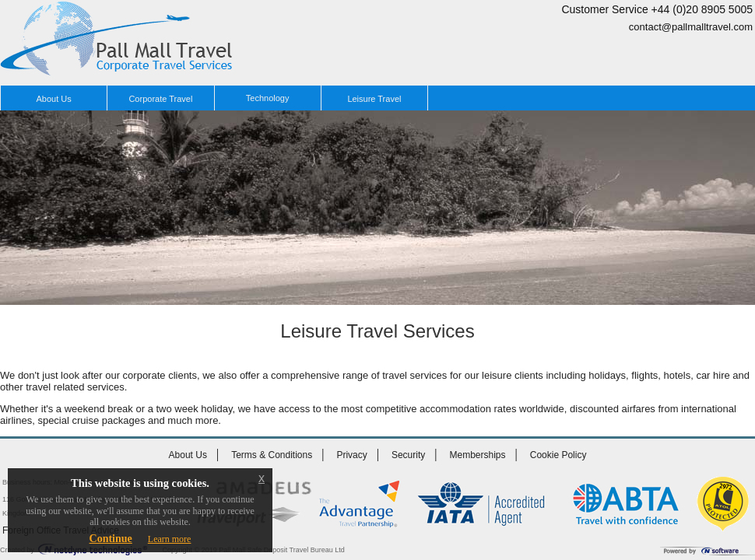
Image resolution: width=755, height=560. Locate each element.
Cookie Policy (558, 455)
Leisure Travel (374, 99)
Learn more (170, 539)
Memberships (477, 455)
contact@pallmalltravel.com (691, 27)
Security (408, 455)
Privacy (351, 455)
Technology (268, 98)
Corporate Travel (160, 99)
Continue (111, 539)
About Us (54, 99)
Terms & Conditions (272, 455)
